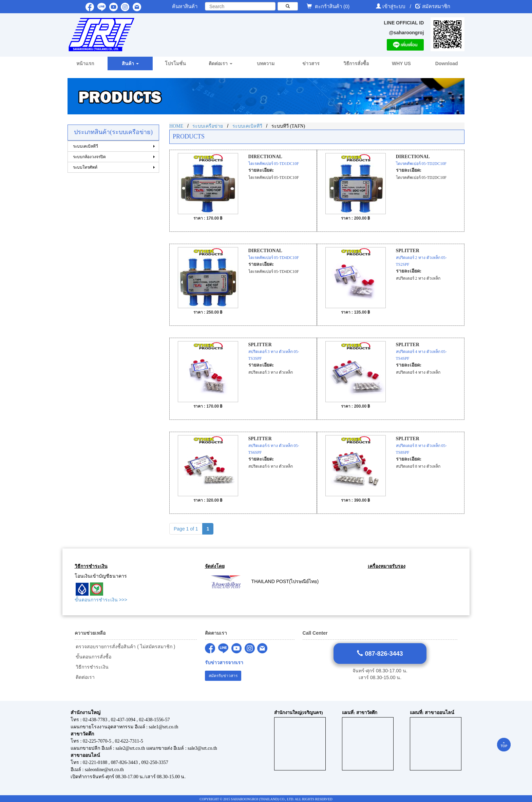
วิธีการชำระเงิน (92, 667)
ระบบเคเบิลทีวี (85, 146)
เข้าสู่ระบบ (395, 6)
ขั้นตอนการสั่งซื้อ (93, 657)
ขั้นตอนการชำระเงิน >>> (101, 600)
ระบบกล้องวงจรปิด (89, 157)
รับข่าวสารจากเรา (224, 663)
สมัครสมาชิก (436, 6)
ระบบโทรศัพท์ (85, 167)
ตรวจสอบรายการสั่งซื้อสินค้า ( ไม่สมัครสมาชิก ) (125, 647)
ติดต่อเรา (85, 677)
